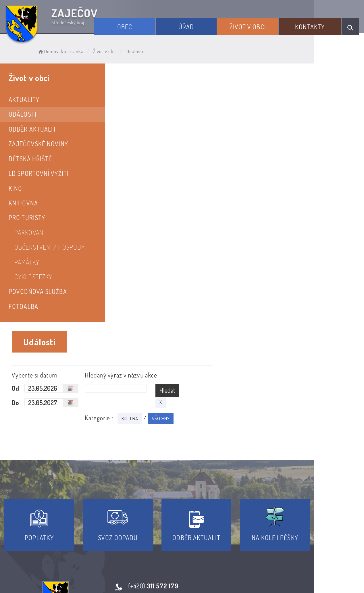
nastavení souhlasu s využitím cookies (312, 578)
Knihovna (23, 203)
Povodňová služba (38, 291)
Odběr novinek (203, 541)
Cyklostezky (33, 277)
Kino (15, 188)
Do (137, 144)
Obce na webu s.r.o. (274, 569)
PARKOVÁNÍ (30, 232)
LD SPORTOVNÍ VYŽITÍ (39, 173)
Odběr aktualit (32, 129)
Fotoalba (23, 306)
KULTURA (259, 160)
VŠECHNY (290, 160)
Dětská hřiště (30, 159)
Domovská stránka (65, 50)
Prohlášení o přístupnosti (140, 541)
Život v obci (254, 25)
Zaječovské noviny (38, 144)
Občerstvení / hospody (50, 247)
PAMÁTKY (27, 262)
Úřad (197, 25)
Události (23, 114)
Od (137, 129)
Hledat (298, 131)
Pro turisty (27, 217)
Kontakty (312, 25)
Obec (139, 25)
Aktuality (24, 99)
